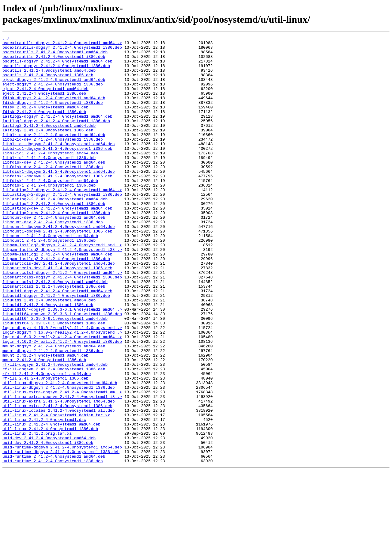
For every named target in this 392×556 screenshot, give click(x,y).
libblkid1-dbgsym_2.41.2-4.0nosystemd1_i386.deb (57, 171)
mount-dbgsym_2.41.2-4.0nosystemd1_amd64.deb (54, 408)
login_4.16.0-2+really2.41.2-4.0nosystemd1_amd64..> (62, 397)
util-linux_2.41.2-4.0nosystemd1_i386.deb (50, 508)
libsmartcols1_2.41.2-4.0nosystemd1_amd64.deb (55, 331)
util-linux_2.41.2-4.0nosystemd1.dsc (44, 497)
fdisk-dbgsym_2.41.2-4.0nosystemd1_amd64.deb (54, 111)
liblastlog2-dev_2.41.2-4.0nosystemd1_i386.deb (56, 248)
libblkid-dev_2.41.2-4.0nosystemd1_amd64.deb (54, 155)
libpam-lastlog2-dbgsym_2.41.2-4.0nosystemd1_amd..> (62, 287)
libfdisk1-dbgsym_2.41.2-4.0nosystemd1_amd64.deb (59, 199)
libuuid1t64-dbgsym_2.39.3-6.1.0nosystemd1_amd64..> (62, 364)
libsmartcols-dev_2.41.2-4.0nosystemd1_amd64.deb (59, 309)
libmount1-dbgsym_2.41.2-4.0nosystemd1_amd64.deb (59, 265)
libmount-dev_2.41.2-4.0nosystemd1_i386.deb (53, 259)
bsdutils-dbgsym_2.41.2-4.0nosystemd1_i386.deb (56, 72)
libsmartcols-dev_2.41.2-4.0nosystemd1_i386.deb (57, 315)
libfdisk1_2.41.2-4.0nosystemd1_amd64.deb (50, 210)
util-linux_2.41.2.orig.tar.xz (37, 513)
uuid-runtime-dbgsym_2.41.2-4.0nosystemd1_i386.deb (61, 535)
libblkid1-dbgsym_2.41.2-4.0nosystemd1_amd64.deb (59, 166)
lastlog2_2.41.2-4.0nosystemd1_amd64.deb (49, 144)
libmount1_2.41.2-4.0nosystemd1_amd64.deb (50, 276)
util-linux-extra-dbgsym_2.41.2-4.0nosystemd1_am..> (62, 463)
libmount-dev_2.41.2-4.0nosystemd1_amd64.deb (54, 254)
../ (6, 39)
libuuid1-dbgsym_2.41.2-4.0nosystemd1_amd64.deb (57, 342)
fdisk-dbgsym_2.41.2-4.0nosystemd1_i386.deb (53, 116)
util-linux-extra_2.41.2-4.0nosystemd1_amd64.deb (59, 475)
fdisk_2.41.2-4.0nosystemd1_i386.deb (44, 127)
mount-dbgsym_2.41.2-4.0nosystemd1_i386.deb (53, 414)
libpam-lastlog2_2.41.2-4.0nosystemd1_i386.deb (56, 304)
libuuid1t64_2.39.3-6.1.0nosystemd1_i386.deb (54, 381)
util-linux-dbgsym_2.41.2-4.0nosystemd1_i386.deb (59, 458)
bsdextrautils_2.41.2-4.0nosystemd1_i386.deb (54, 61)
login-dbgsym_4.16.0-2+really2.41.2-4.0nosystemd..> (62, 386)
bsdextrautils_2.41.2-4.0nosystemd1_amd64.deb (55, 55)
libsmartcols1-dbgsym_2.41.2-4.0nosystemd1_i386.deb (62, 326)
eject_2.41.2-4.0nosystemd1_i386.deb (44, 105)
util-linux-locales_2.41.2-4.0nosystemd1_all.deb (59, 486)
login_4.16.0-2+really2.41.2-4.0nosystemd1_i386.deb (62, 403)
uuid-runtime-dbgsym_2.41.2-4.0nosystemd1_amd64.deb (62, 530)
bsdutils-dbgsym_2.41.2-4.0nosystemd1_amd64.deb (57, 66)
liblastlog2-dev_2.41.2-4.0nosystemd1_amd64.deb (57, 243)
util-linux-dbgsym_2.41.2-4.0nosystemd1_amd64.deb (60, 452)
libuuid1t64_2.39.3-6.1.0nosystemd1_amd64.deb (55, 375)
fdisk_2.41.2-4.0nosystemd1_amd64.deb (45, 122)
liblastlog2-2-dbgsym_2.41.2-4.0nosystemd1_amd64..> (62, 221)
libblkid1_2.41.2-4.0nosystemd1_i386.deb (49, 182)
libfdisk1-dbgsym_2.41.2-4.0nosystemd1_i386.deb (57, 204)
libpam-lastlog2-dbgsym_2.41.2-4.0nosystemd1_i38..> (62, 293)
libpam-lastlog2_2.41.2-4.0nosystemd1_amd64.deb (57, 298)
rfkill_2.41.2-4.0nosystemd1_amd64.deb (47, 441)
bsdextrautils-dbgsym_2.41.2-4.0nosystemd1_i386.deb (62, 50)
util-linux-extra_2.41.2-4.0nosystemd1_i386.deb (57, 480)
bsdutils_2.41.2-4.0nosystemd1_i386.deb (48, 83)
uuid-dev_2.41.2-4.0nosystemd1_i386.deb (48, 524)
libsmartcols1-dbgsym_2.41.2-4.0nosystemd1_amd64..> (62, 320)
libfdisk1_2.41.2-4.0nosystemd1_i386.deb (49, 215)
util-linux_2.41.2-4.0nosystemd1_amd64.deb (51, 502)
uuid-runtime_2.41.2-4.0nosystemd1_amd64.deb (54, 541)
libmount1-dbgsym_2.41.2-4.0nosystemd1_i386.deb (57, 270)
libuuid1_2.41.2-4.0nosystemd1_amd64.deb (49, 353)
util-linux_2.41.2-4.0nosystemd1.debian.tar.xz (56, 491)
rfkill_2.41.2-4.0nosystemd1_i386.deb (45, 447)
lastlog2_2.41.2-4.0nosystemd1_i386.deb (48, 149)
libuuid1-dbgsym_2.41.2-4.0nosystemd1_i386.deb (56, 348)
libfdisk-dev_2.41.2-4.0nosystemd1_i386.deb (53, 193)
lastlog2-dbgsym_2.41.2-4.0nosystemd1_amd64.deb (57, 133)
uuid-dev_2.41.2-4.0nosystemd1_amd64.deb (49, 519)
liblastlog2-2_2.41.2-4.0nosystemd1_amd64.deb (55, 232)
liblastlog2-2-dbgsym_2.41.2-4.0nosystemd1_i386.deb (62, 226)
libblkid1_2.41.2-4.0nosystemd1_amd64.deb (50, 177)
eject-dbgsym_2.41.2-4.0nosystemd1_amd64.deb (54, 89)
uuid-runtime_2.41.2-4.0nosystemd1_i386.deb (53, 546)
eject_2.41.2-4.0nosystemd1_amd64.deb (45, 100)
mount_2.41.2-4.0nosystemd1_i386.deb (44, 425)
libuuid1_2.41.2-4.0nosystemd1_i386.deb (48, 359)
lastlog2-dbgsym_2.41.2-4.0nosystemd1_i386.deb (56, 138)
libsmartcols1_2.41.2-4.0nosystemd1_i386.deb (54, 337)
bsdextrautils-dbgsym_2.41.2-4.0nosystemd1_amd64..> (62, 44)
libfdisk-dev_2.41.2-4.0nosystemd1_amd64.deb (54, 188)
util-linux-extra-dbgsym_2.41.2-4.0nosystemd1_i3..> (62, 469)
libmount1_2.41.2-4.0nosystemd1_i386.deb (49, 282)
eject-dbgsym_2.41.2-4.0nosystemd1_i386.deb (53, 94)
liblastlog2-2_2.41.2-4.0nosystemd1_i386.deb (54, 237)
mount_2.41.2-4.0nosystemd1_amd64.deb (45, 419)
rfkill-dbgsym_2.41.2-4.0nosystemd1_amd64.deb (55, 430)
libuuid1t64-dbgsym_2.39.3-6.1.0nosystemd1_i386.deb (62, 370)
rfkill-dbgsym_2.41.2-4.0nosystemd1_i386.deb (54, 436)
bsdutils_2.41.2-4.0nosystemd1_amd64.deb (49, 78)
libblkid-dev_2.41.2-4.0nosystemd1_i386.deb (53, 160)
